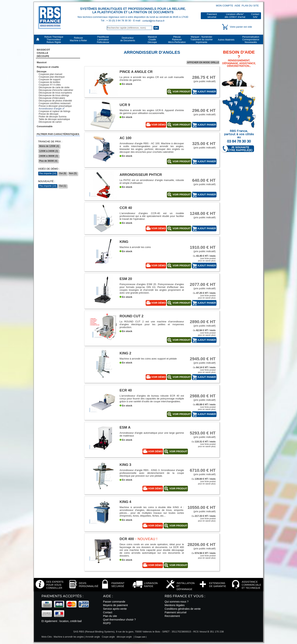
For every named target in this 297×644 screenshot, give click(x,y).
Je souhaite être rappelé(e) (238, 149)
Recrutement (172, 616)
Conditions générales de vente (183, 609)
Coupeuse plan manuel (50, 74)
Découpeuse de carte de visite (54, 87)
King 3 (125, 465)
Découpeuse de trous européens (55, 93)
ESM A (125, 427)
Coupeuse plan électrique (52, 77)
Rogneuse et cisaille (48, 67)
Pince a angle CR (136, 72)
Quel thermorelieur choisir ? (119, 620)
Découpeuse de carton (50, 122)
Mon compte (225, 6)
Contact (108, 612)
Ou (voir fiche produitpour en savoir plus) (204, 258)
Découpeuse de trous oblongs (54, 95)
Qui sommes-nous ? (177, 602)
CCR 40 (126, 208)
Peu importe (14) (48, 173)
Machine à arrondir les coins (135, 247)
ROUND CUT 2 (131, 316)
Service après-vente (115, 609)
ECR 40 (126, 390)
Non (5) (73, 173)
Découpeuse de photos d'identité (55, 101)
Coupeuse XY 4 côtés (50, 85)
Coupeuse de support (50, 80)
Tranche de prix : (50, 142)
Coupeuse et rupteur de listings (54, 111)
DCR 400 (127, 539)
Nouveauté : (47, 181)
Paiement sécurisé (176, 612)
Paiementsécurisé (212, 16)
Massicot (42, 62)
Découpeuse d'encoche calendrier (56, 90)
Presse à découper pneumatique (55, 106)
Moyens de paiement (115, 605)
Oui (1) (63, 186)
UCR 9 (125, 105)
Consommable (45, 126)
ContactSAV (255, 16)
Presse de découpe (48, 114)
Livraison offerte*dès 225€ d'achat (235, 16)
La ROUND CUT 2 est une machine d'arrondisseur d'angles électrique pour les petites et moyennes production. (152, 324)
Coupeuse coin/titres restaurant (55, 103)
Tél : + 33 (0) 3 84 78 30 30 (116, 21)
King (124, 242)
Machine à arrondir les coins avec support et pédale (148, 359)
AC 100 (125, 138)
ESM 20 (126, 279)
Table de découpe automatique (54, 119)
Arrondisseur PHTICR (141, 175)
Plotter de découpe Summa (53, 117)
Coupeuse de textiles (49, 82)
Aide (237, 6)
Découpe (42, 72)
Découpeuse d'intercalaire (52, 98)
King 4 (125, 502)
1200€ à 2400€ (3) (49, 151)
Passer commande (114, 602)
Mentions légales (175, 605)
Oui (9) (63, 173)
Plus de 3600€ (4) (48, 161)
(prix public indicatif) (201, 79)
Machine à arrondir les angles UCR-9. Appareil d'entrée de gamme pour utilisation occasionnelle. (152, 112)
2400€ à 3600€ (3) (49, 156)
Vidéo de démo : (49, 169)
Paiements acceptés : (62, 596)
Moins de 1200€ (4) (49, 146)
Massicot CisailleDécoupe (43, 53)
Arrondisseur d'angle (50, 109)
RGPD (107, 623)
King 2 (125, 353)
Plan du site (250, 6)
